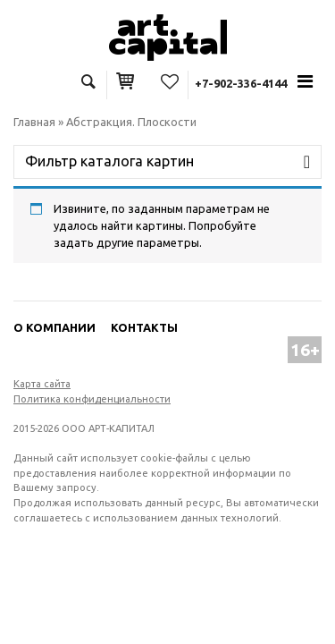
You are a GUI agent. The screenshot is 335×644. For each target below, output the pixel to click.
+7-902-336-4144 (241, 83)
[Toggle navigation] (306, 81)
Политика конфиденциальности (92, 399)
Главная (34, 122)
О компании (54, 327)
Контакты (144, 327)
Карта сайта (42, 384)
